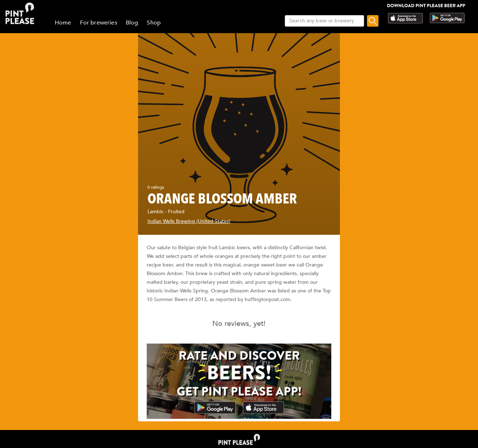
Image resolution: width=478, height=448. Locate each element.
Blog (132, 23)
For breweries (99, 23)
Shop (154, 23)
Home (63, 23)
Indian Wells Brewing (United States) (189, 221)
